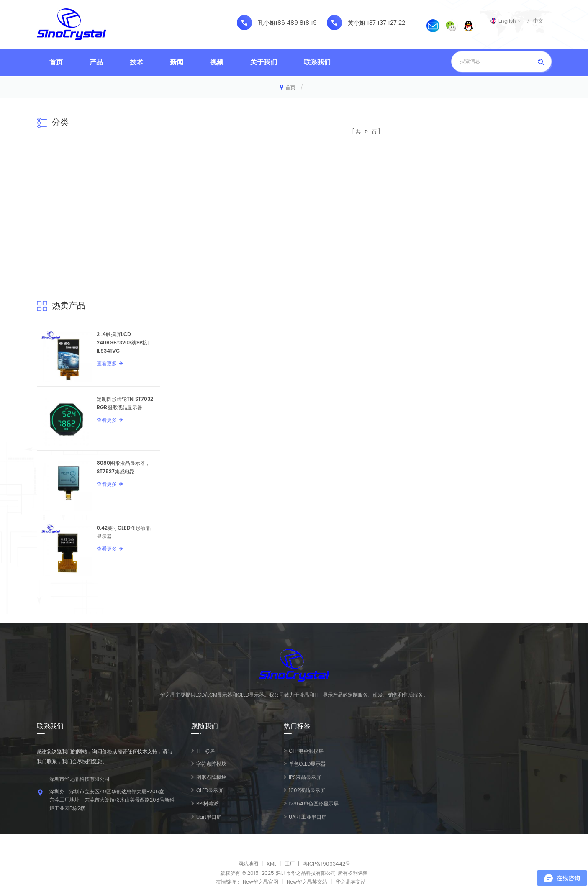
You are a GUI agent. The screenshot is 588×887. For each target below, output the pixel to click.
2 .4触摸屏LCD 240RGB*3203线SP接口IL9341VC (125, 343)
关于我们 (264, 62)
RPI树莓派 (207, 804)
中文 (538, 21)
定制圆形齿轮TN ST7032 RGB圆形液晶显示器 (125, 404)
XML (271, 864)
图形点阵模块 (211, 778)
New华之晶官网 (261, 882)
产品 (96, 62)
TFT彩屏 (205, 751)
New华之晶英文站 (307, 882)
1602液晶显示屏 (307, 791)
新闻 (177, 62)
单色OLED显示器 (307, 764)
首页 (56, 62)
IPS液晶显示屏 (305, 778)
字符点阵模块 (211, 764)
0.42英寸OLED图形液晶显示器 (124, 532)
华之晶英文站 (351, 882)
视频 (217, 62)
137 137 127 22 (386, 23)
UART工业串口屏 (308, 817)
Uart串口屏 (209, 817)
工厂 (290, 864)
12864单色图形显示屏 (314, 804)
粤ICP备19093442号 (327, 864)
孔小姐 (267, 23)
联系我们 (317, 62)
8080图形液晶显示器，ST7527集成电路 (123, 468)
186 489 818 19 (296, 23)
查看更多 (107, 364)
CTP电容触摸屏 (306, 751)
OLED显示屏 (210, 791)
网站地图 (248, 864)
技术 (136, 62)
